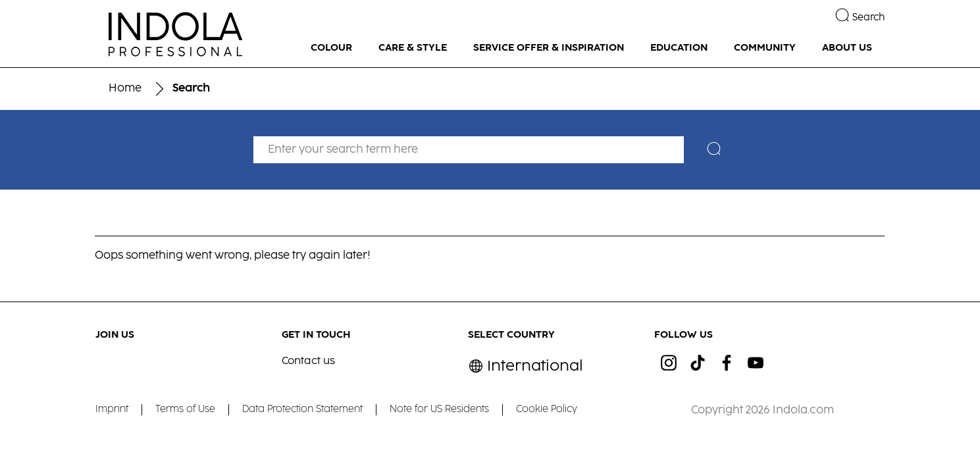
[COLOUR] (331, 48)
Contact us (308, 361)
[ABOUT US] (847, 48)
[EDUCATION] (679, 48)
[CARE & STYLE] (413, 48)
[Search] (717, 150)
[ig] (669, 363)
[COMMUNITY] (765, 48)
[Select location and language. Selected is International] (526, 366)
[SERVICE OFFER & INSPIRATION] (549, 48)
